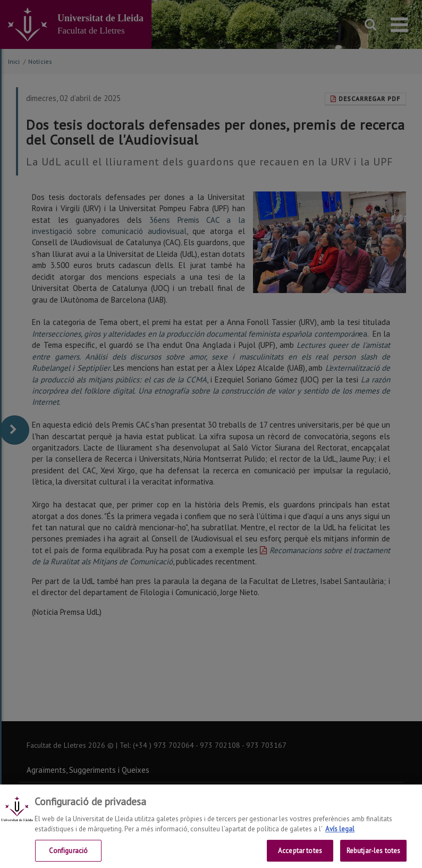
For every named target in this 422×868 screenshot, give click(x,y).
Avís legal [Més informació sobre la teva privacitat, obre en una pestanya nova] (340, 837)
